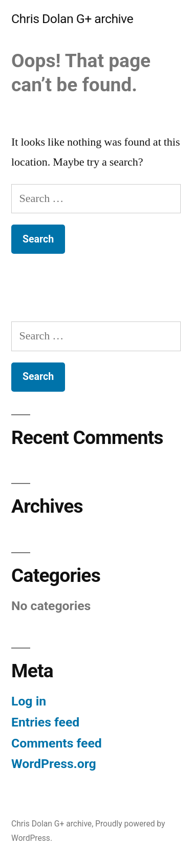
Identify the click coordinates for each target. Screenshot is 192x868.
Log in (29, 701)
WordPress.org (54, 764)
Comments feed (57, 743)
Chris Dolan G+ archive (72, 19)
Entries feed (45, 722)
